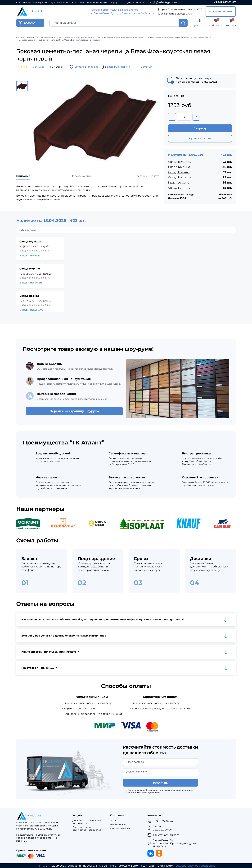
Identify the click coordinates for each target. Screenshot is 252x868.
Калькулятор (41, 2)
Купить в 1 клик (200, 139)
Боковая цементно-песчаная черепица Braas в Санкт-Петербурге (178, 37)
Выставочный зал (120, 828)
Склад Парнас (179, 172)
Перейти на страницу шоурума (74, 411)
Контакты (139, 2)
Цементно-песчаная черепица (79, 37)
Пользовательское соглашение (194, 866)
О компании (23, 2)
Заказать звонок (221, 12)
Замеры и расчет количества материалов (87, 829)
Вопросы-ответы (97, 2)
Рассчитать (160, 783)
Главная (20, 37)
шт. (182, 96)
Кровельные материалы (49, 37)
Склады (126, 2)
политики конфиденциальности (144, 793)
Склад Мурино (179, 167)
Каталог (31, 37)
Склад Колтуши (180, 177)
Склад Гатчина (179, 188)
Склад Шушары (180, 162)
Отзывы (80, 2)
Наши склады (118, 824)
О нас (113, 821)
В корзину (200, 128)
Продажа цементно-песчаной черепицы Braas (120, 37)
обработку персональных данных (161, 790)
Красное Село (179, 183)
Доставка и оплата (62, 2)
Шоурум (114, 2)
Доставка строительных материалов (87, 822)
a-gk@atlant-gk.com (163, 2)
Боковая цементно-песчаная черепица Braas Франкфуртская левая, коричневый (59, 40)
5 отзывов (39, 67)
